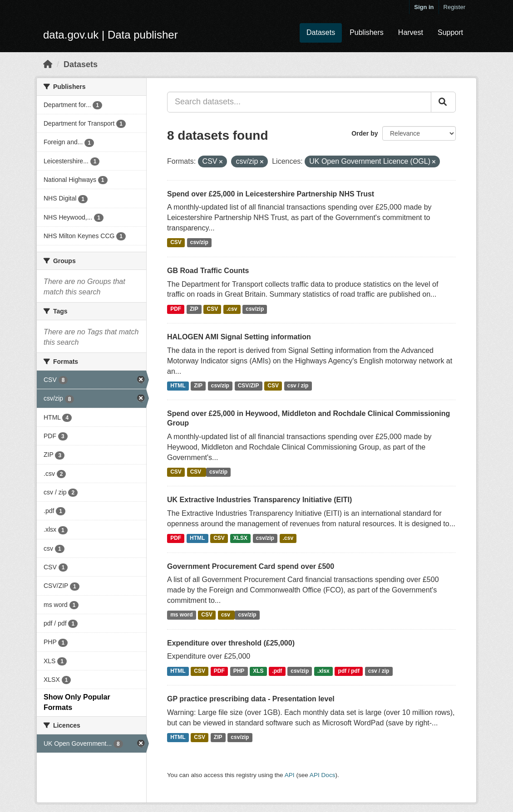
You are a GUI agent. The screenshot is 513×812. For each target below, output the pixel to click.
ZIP (194, 309)
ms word (181, 615)
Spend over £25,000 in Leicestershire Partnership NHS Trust (271, 194)
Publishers (367, 32)
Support (450, 32)
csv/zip (199, 243)
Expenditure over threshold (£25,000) (231, 643)
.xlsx (323, 671)
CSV (176, 243)
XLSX (240, 538)
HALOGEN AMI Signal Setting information (239, 337)
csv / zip (298, 386)
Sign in (424, 7)
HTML (178, 386)
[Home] (48, 64)
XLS (258, 671)
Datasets (321, 32)
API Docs (323, 775)
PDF (176, 309)
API (290, 775)
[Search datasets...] (299, 102)
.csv (232, 309)
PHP (239, 671)
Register (454, 7)
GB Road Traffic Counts (208, 271)
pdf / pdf (349, 671)
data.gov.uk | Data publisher (111, 35)
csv (226, 615)
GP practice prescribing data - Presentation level (251, 699)
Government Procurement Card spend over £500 (251, 566)
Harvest (411, 32)
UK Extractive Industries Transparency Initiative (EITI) (259, 500)
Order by (365, 133)
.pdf (277, 671)
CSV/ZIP (249, 386)
